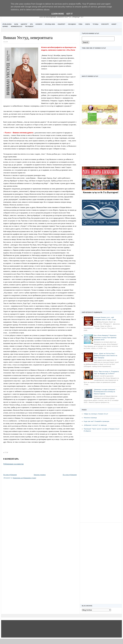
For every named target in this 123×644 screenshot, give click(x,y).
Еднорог (24, 24)
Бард (16, 24)
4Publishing (7, 24)
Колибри (39, 24)
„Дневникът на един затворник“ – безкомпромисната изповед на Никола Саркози (105, 392)
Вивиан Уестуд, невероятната (28, 38)
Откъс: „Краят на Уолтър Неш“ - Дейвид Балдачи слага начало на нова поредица (105, 356)
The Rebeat (29, 26)
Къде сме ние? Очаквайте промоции (96, 421)
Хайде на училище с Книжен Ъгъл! (96, 414)
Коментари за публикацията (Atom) (25, 478)
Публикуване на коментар (13, 464)
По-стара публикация (70, 475)
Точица (95, 24)
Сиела (88, 24)
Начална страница (90, 418)
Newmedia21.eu (17, 26)
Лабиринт (61, 24)
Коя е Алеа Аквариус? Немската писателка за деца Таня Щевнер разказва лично (105, 338)
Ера (31, 24)
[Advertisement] (101, 146)
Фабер (114, 24)
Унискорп (105, 24)
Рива (80, 24)
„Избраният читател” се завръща (95, 425)
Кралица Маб (50, 24)
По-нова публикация (10, 475)
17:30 (6, 452)
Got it (69, 14)
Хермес (5, 26)
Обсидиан (72, 24)
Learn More (58, 14)
